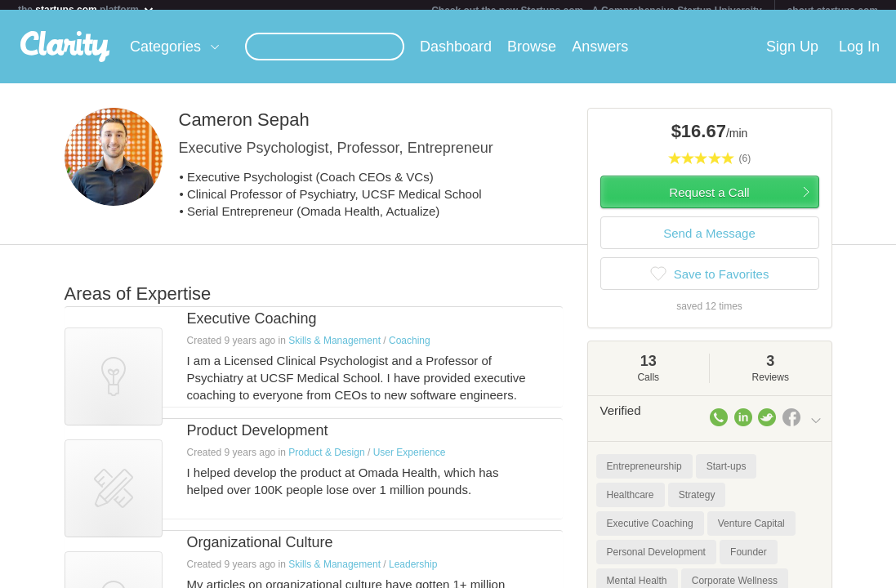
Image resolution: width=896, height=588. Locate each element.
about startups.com (833, 11)
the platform (87, 9)
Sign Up (792, 56)
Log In (859, 56)
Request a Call (709, 202)
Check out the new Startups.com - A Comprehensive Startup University (597, 11)
